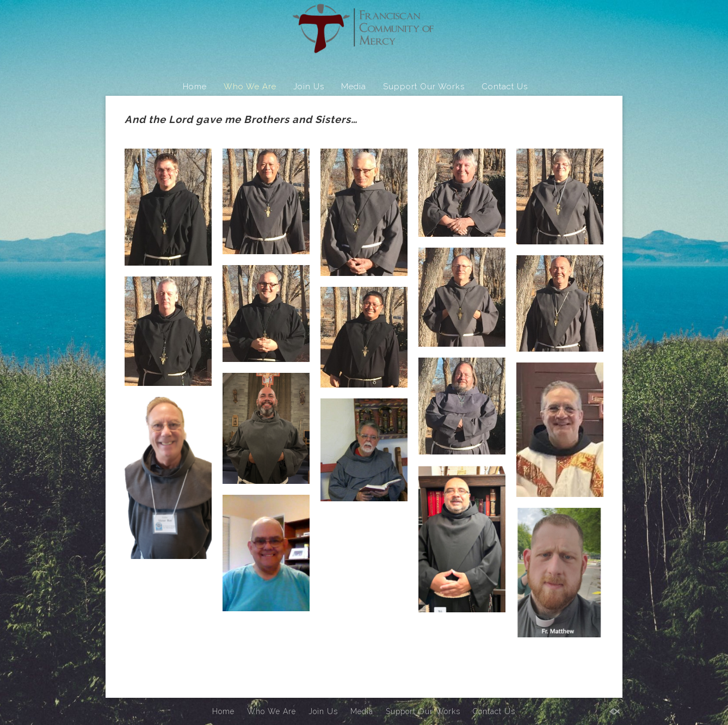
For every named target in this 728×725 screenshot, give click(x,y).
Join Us (309, 87)
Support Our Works (424, 87)
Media (354, 87)
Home (195, 87)
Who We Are (250, 87)
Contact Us (505, 87)
